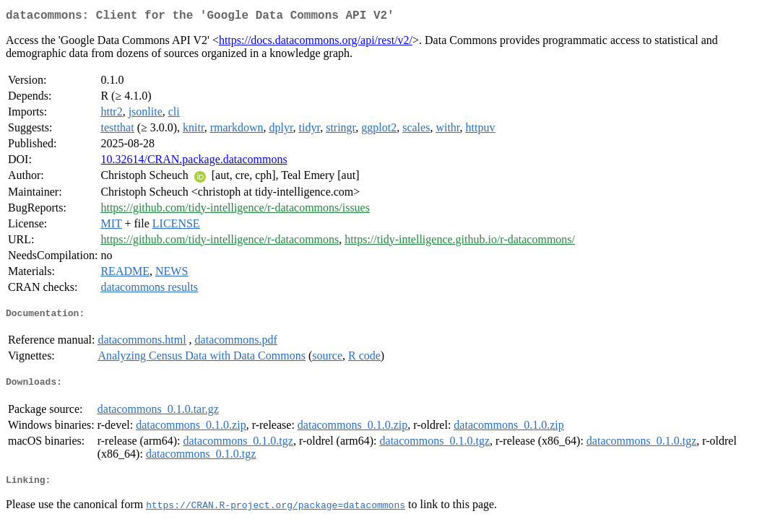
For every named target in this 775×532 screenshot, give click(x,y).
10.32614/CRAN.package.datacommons (194, 162)
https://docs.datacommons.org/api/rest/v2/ (316, 43)
